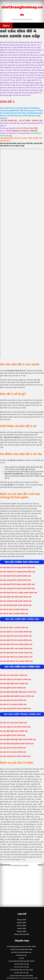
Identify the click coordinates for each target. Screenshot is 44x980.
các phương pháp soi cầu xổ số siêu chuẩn (21, 947)
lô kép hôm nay (21, 955)
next (41, 865)
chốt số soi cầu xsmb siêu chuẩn (21, 949)
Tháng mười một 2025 (21, 934)
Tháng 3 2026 (21, 923)
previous (5, 865)
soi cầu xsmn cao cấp (21, 967)
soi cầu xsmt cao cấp (21, 973)
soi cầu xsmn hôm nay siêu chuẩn (21, 970)
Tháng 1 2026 (21, 928)
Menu (6, 26)
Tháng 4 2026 (21, 920)
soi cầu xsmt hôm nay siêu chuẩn (21, 976)
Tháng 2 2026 (21, 926)
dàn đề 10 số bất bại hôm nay (21, 952)
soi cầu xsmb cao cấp (21, 964)
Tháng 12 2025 (21, 931)
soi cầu (21, 958)
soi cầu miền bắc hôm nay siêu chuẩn (21, 961)
